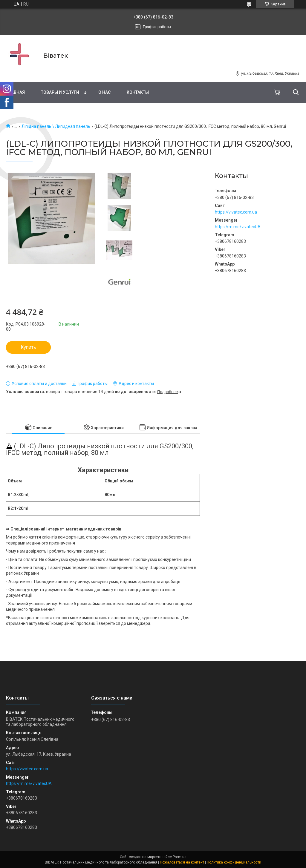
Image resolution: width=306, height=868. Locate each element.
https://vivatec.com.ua (236, 212)
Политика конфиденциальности (234, 862)
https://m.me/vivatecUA (238, 227)
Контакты (138, 92)
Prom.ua (180, 857)
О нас (104, 92)
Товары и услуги (60, 92)
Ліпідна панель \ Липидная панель (56, 126)
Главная (15, 92)
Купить (29, 347)
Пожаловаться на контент (182, 862)
